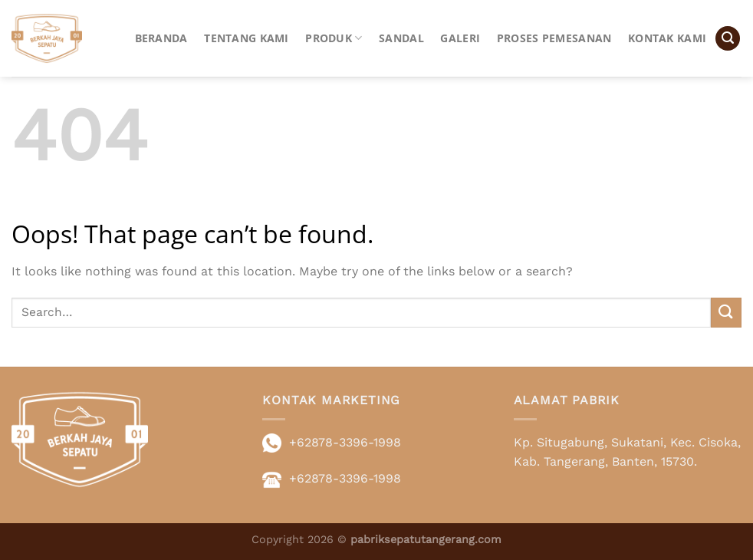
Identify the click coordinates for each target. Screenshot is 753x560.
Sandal (401, 38)
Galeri (460, 38)
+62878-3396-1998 (345, 442)
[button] (728, 39)
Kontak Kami (667, 38)
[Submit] (726, 313)
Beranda (161, 38)
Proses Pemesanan (554, 38)
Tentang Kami (246, 38)
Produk (334, 38)
